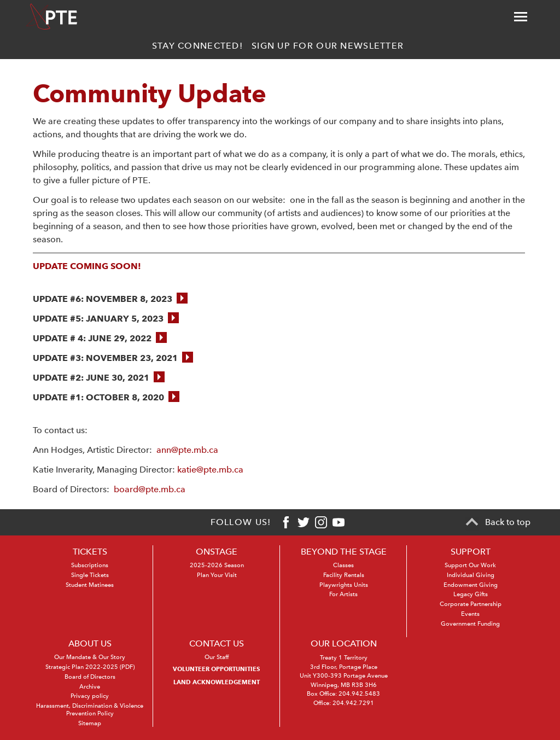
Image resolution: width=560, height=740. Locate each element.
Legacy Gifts (471, 594)
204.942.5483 (359, 694)
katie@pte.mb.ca (210, 470)
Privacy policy (90, 696)
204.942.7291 (353, 703)
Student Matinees (90, 585)
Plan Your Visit (217, 575)
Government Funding (470, 624)
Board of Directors (90, 677)
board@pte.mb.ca (151, 489)
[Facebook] (286, 522)
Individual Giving (471, 575)
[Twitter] (304, 522)
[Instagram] (321, 522)
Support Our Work (470, 565)
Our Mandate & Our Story (90, 657)
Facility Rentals (344, 575)
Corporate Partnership (471, 604)
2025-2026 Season (217, 565)
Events (470, 614)
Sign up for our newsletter (328, 46)
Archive (90, 687)
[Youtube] (339, 522)
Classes (343, 565)
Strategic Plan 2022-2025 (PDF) (90, 667)
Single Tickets (90, 575)
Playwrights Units (344, 585)
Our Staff (217, 657)
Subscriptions (90, 565)
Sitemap (90, 723)
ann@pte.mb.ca (187, 450)
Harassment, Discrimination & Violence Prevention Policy (90, 710)
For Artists (343, 594)
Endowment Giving (471, 585)
